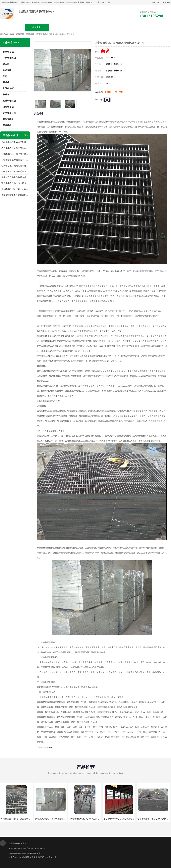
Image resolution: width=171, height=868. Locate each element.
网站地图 (52, 857)
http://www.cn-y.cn (45, 747)
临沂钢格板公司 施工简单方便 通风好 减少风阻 (15, 148)
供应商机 (37, 27)
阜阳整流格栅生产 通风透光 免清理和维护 (15, 195)
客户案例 (134, 27)
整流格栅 (30, 34)
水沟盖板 (7, 70)
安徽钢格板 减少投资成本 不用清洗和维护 (15, 160)
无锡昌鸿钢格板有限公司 (19, 853)
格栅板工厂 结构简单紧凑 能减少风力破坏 (15, 177)
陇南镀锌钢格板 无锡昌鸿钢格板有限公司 (53, 819)
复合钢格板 (8, 107)
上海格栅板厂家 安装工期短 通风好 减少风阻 (15, 189)
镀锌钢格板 (8, 52)
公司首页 (12, 27)
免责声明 (33, 857)
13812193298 (114, 92)
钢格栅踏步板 (9, 113)
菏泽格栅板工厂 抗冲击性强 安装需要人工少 (15, 154)
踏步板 (6, 64)
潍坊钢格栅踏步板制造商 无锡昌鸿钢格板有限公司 (91, 819)
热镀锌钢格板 (9, 101)
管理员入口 (43, 857)
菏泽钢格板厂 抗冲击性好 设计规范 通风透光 (15, 183)
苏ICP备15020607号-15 (36, 848)
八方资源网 (24, 857)
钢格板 (6, 95)
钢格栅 (6, 82)
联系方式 (159, 27)
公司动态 (110, 27)
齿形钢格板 (8, 88)
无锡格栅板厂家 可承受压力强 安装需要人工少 (15, 172)
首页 (12, 34)
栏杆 (5, 76)
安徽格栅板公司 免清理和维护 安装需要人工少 (15, 142)
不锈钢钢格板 (9, 58)
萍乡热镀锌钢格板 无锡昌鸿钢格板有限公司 (123, 819)
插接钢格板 (8, 119)
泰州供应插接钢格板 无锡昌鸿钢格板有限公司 (21, 819)
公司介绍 (85, 27)
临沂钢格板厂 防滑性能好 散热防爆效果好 (15, 166)
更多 (26, 135)
